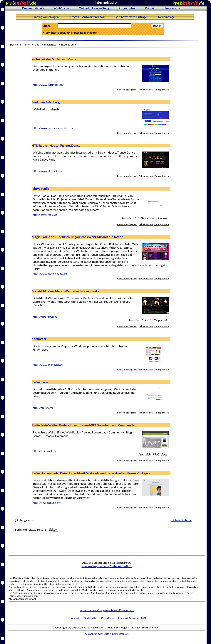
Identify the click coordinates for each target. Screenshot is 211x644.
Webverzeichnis (33, 8)
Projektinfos (127, 8)
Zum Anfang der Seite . (107, 566)
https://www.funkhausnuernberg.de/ (53, 128)
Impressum (173, 8)
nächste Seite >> (181, 520)
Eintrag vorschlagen (46, 17)
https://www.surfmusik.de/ (48, 85)
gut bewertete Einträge (132, 17)
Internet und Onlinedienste (41, 44)
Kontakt (150, 8)
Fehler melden (146, 90)
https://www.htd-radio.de (47, 171)
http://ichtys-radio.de (45, 215)
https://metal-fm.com (45, 317)
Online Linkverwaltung (94, 8)
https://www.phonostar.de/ (48, 365)
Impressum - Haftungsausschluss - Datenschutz (107, 610)
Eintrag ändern (162, 90)
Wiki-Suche (61, 8)
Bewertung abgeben (127, 90)
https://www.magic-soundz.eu (50, 274)
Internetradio (68, 44)
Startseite (15, 44)
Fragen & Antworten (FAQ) (87, 17)
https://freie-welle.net (45, 451)
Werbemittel (90, 618)
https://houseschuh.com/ (47, 503)
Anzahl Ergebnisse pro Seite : (103, 33)
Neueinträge (166, 17)
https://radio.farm (43, 408)
